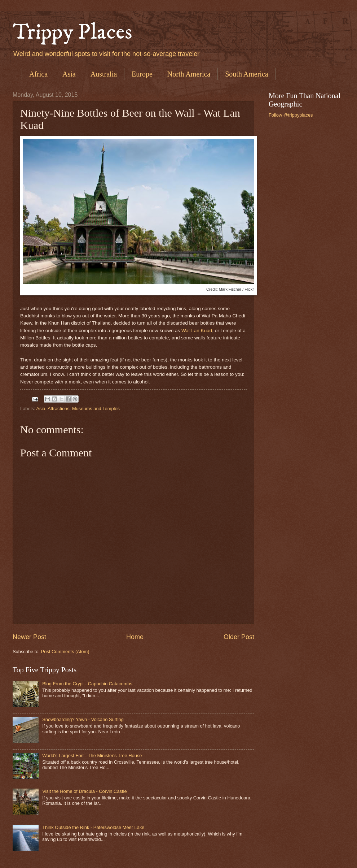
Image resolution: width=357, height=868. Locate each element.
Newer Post (29, 637)
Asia (69, 74)
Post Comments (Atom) (65, 652)
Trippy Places (72, 32)
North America (189, 74)
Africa (38, 74)
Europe (142, 74)
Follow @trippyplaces (291, 115)
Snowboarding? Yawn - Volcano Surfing (83, 719)
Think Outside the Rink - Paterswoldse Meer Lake (93, 827)
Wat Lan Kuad (197, 331)
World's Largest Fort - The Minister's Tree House (92, 756)
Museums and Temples (96, 409)
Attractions (59, 409)
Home (135, 637)
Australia (104, 74)
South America (246, 74)
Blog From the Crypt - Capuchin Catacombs (87, 684)
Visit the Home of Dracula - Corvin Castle (84, 791)
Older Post (239, 637)
